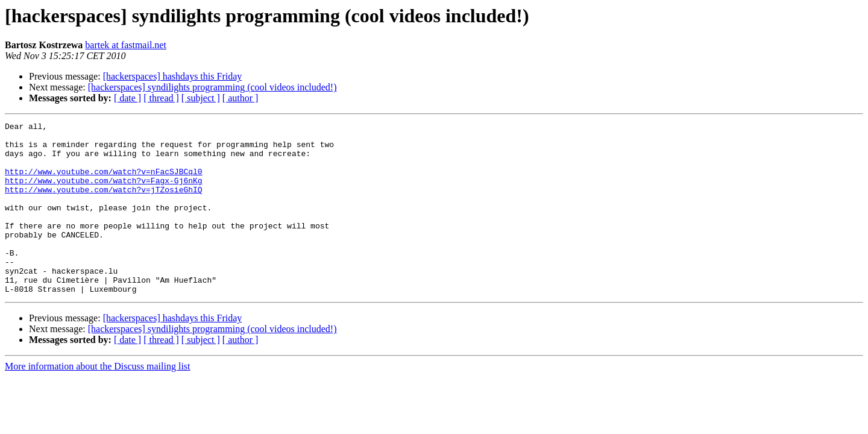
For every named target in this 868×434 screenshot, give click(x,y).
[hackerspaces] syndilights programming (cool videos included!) (212, 87)
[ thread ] (161, 98)
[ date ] (127, 98)
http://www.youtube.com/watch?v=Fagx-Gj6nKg (104, 193)
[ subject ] (201, 98)
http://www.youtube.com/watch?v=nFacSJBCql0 (104, 182)
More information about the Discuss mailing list (98, 401)
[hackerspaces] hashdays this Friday (173, 76)
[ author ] (241, 98)
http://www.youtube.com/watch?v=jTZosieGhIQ (104, 204)
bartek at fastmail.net (126, 45)
